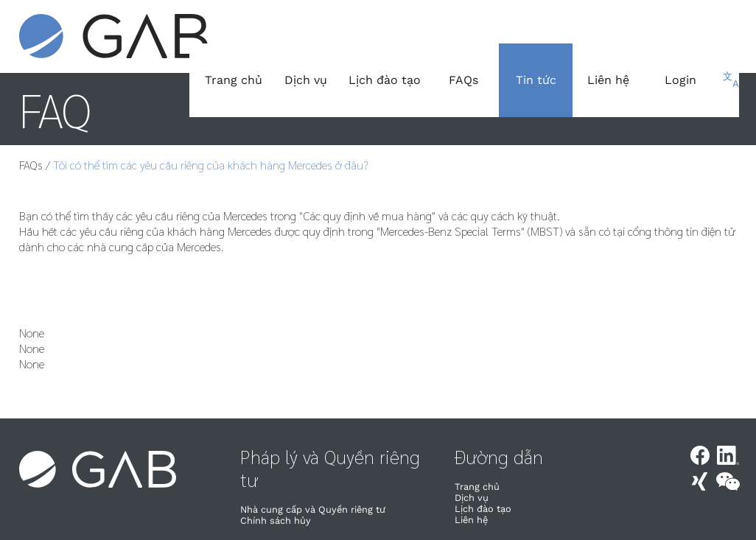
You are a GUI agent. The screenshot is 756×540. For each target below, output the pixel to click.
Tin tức (536, 80)
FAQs (463, 80)
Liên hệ (608, 80)
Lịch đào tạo (385, 80)
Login (680, 80)
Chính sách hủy (276, 520)
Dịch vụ (306, 80)
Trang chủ (234, 80)
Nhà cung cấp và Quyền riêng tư (313, 509)
